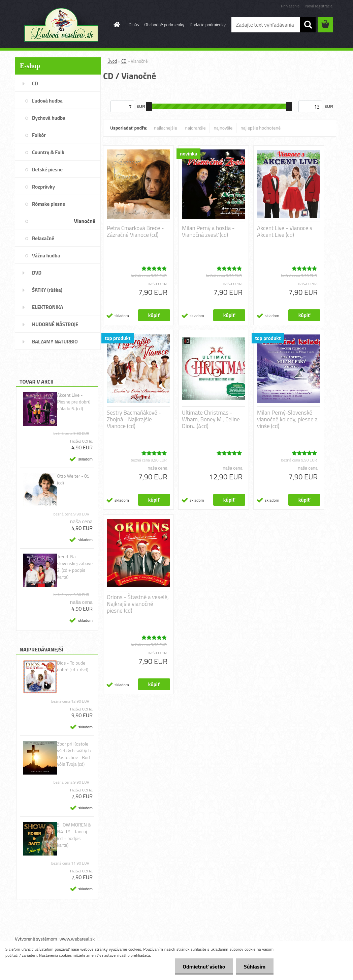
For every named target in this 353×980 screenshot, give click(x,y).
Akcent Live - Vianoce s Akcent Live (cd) (285, 231)
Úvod (112, 61)
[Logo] (61, 25)
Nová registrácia (319, 6)
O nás (134, 25)
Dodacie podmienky (208, 25)
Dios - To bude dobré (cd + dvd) (73, 666)
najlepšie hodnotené (261, 128)
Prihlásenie (290, 6)
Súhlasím (254, 967)
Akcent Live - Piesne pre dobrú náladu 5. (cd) (74, 402)
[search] (308, 25)
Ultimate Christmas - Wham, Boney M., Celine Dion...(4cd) (211, 419)
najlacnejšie (165, 128)
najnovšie (223, 128)
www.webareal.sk (77, 939)
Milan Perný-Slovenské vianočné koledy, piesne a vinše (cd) (287, 419)
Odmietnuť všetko (203, 967)
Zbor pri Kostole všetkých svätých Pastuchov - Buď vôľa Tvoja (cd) (74, 754)
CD (124, 61)
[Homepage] (116, 25)
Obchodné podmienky (165, 25)
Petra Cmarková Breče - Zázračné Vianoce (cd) (135, 231)
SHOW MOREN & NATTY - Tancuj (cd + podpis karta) (74, 835)
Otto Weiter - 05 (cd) (73, 479)
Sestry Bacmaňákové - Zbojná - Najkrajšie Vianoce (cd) (134, 419)
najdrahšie (196, 128)
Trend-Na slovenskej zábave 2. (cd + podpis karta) (75, 567)
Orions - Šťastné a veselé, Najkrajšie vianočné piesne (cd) (138, 604)
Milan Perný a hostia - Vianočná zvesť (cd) (208, 231)
